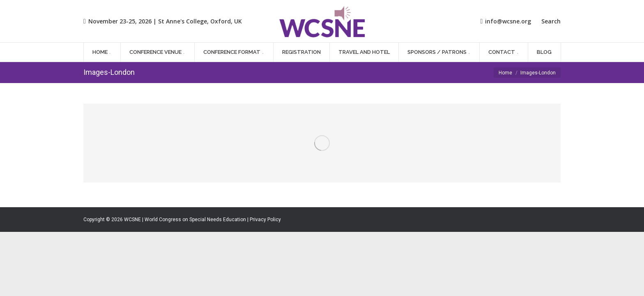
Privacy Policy (265, 220)
